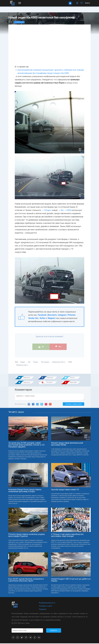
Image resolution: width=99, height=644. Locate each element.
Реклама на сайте (46, 607)
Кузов (36, 362)
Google (50, 405)
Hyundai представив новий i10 (65, 490)
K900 (69, 210)
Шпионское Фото (59, 362)
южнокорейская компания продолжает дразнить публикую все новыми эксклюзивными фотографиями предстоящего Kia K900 (51, 72)
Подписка (54, 631)
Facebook (42, 315)
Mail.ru (37, 405)
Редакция (43, 610)
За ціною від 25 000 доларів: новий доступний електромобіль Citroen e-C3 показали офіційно (26, 446)
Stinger (48, 210)
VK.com (29, 405)
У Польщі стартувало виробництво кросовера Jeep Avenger (67, 536)
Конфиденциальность (47, 604)
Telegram (51, 318)
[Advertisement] (49, 47)
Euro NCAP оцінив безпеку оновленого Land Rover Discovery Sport (26, 581)
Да (41, 347)
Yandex (46, 405)
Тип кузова (45, 362)
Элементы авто (22, 365)
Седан (22, 362)
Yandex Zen (33, 318)
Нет (58, 347)
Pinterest (71, 315)
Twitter (42, 318)
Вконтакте (52, 315)
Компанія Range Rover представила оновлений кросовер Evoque (25, 491)
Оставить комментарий (73, 405)
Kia (62, 210)
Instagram (62, 315)
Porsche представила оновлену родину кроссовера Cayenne (27, 536)
